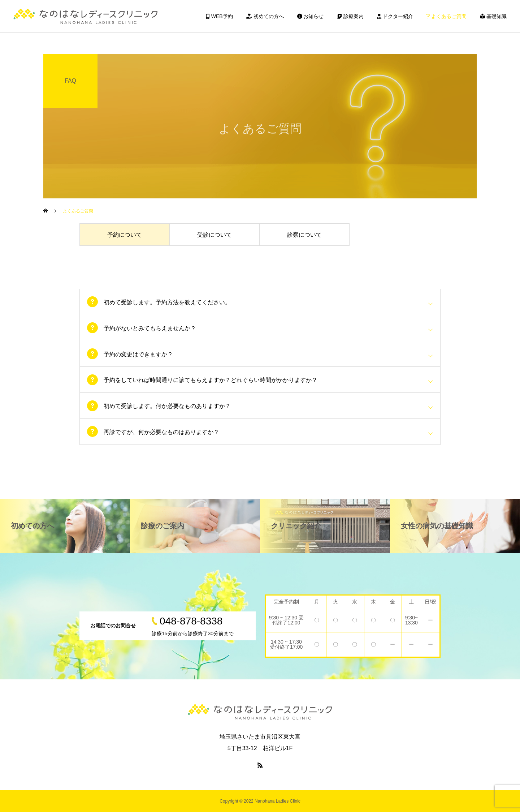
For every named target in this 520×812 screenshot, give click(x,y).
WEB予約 (219, 16)
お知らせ (311, 16)
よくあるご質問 (447, 16)
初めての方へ (265, 16)
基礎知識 (493, 16)
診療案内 (350, 16)
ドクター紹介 (395, 16)
